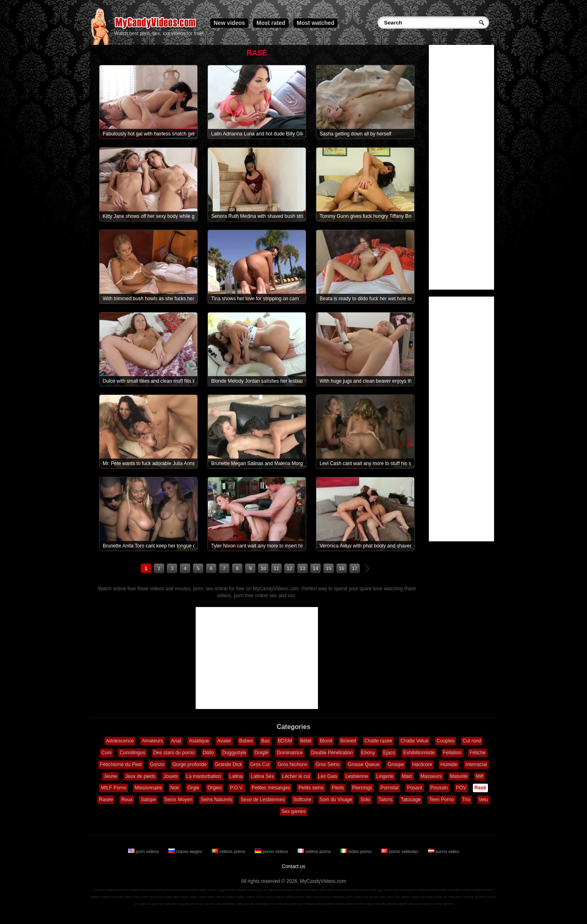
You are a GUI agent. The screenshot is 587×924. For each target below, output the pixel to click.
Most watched (316, 23)
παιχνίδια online (161, 897)
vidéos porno (315, 851)
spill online (303, 890)
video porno (357, 851)
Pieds (338, 788)
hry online (400, 890)
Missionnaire (148, 788)
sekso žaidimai (346, 904)
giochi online (285, 890)
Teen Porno (441, 800)
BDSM (285, 741)
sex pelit (290, 904)
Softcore (302, 800)
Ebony (368, 753)
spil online (335, 890)
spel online (319, 890)
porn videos (144, 851)
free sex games (130, 890)
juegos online (227, 890)
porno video (444, 851)
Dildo (209, 753)
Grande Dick (228, 764)
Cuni (107, 753)
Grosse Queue (364, 764)
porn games (425, 904)
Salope (148, 800)
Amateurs (152, 741)
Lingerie (385, 776)
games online (152, 890)
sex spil (164, 904)
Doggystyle (234, 753)
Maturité (459, 776)
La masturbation (204, 776)
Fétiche (478, 753)
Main (407, 776)
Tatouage (411, 800)
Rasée (106, 800)
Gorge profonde (190, 764)
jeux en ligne (266, 890)
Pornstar (389, 788)
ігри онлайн (369, 890)
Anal (176, 741)
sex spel (152, 904)
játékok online (436, 890)
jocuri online (417, 890)
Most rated (271, 23)
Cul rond (472, 741)
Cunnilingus (132, 753)
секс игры (387, 897)
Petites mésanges (271, 788)
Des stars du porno (174, 753)
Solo (365, 800)
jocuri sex (197, 904)
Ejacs (389, 753)
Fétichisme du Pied (121, 764)
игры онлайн (189, 890)
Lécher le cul (296, 776)
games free (170, 890)
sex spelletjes (226, 904)
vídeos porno (229, 851)
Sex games (293, 811)
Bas (266, 741)
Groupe (396, 764)
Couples (446, 741)
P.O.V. (237, 788)
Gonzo (157, 764)
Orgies (215, 788)
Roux (127, 800)
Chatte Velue (414, 741)
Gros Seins (328, 764)
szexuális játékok (385, 904)
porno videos (272, 851)
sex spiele (403, 897)
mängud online (482, 890)
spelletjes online (459, 890)
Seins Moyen (178, 800)
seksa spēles (325, 904)
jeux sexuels (465, 897)
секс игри (365, 904)
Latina (236, 776)
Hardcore (422, 764)
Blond (326, 741)
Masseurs (431, 776)
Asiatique (199, 741)
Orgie (193, 788)
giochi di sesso (485, 897)
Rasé (480, 788)
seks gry (243, 904)
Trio (466, 800)
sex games (371, 897)
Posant (414, 788)
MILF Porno (114, 788)
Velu (483, 800)
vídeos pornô (255, 897)
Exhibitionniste (419, 753)
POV (461, 788)
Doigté (262, 753)
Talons (385, 800)
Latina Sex (262, 776)
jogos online (208, 890)
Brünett (348, 741)
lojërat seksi (407, 904)
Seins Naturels (216, 800)
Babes (246, 741)
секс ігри (277, 904)
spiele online (247, 890)
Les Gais (328, 776)
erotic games (444, 904)
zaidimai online (122, 897)
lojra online (141, 897)
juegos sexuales (422, 897)
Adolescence (120, 741)
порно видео (186, 851)
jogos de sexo (445, 897)
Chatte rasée (378, 741)
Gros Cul (260, 764)
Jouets (171, 776)
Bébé (306, 741)
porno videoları (401, 851)
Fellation (452, 753)
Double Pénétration (332, 753)
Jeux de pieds (140, 776)
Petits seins (311, 788)
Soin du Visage (336, 800)
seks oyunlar (180, 904)
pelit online (351, 890)
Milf (480, 776)
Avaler (224, 741)
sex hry (210, 904)
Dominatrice (290, 753)
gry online (385, 890)
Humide (449, 764)
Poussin (439, 788)
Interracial (476, 764)
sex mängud (306, 904)
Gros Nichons (292, 764)
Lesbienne (356, 776)
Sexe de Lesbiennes (263, 800)
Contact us (293, 866)
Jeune (110, 776)
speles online (100, 897)
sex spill (139, 904)
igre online (181, 897)
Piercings (362, 788)
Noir (175, 788)
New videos (229, 23)
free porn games (106, 890)
